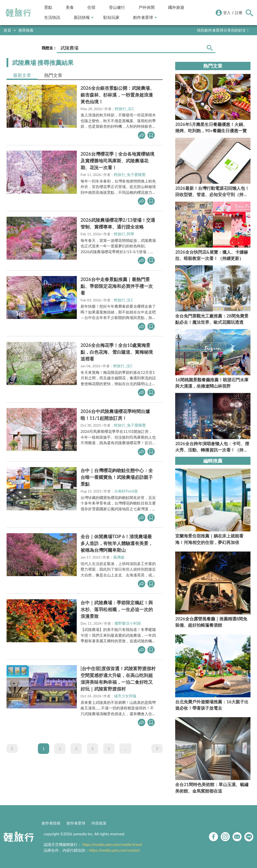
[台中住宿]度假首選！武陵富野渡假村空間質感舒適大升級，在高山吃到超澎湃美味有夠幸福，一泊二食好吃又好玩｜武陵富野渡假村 (118, 679)
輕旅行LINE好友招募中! (230, 30)
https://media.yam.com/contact (114, 850)
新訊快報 (84, 17)
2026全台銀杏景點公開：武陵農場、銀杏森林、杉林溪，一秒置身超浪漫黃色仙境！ (117, 95)
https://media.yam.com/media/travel (112, 844)
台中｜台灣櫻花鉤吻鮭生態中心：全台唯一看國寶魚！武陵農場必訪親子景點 (117, 477)
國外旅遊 (176, 7)
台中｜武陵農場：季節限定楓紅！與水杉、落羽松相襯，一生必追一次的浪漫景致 (117, 609)
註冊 (239, 13)
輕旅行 (18, 13)
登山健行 (117, 7)
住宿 (91, 7)
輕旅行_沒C (125, 109)
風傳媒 (119, 557)
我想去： (49, 48)
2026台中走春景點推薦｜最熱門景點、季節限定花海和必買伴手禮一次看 (117, 286)
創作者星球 (145, 17)
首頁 (7, 30)
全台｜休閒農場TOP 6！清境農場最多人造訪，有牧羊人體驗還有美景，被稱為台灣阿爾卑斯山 (117, 543)
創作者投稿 (51, 823)
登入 (227, 13)
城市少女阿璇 (125, 696)
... (125, 749)
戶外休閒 (147, 7)
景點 (48, 7)
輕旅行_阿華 (124, 234)
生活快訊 (52, 17)
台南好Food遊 (126, 491)
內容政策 (99, 823)
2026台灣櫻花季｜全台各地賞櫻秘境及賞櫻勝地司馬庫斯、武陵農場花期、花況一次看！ (117, 161)
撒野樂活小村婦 (128, 623)
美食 (70, 7)
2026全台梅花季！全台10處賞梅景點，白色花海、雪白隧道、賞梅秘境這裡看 (117, 352)
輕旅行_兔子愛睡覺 (130, 174)
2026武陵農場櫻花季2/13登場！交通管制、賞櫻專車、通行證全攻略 (118, 223)
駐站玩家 (111, 17)
